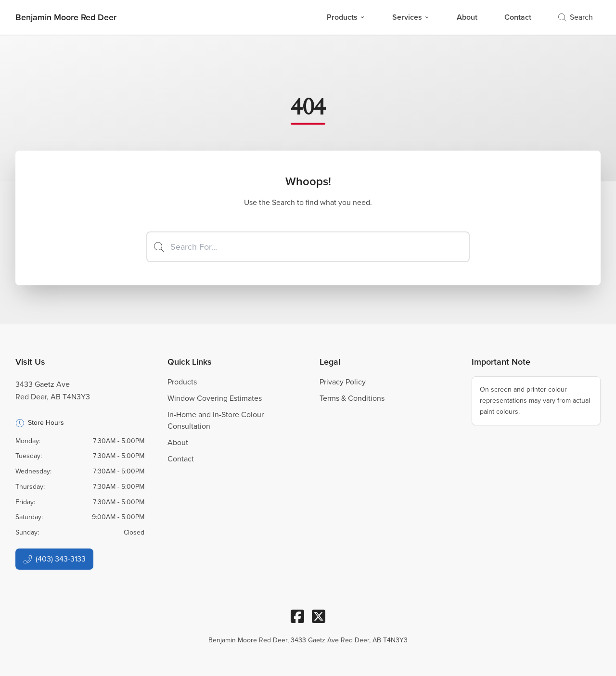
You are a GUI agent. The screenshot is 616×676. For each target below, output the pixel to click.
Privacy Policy (343, 382)
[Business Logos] (66, 17)
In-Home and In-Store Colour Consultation (216, 420)
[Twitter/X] (319, 616)
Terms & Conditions (352, 398)
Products (346, 17)
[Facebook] (297, 616)
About (467, 17)
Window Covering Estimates (215, 398)
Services (411, 17)
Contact (518, 17)
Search (576, 17)
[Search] (308, 247)
